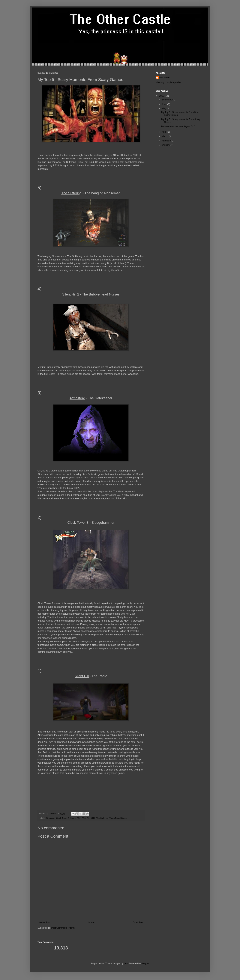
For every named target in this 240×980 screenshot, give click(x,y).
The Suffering (102, 818)
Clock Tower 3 (63, 818)
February (167, 141)
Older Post (138, 922)
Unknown (164, 78)
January (166, 145)
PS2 (79, 818)
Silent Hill (91, 818)
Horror (73, 818)
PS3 (84, 818)
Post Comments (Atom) (63, 928)
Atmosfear (51, 818)
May (164, 108)
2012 (162, 96)
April (164, 132)
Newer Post (44, 922)
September (168, 100)
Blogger (145, 964)
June (165, 104)
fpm (126, 964)
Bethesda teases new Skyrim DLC (178, 126)
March (165, 136)
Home (91, 922)
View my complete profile (168, 82)
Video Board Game (118, 818)
